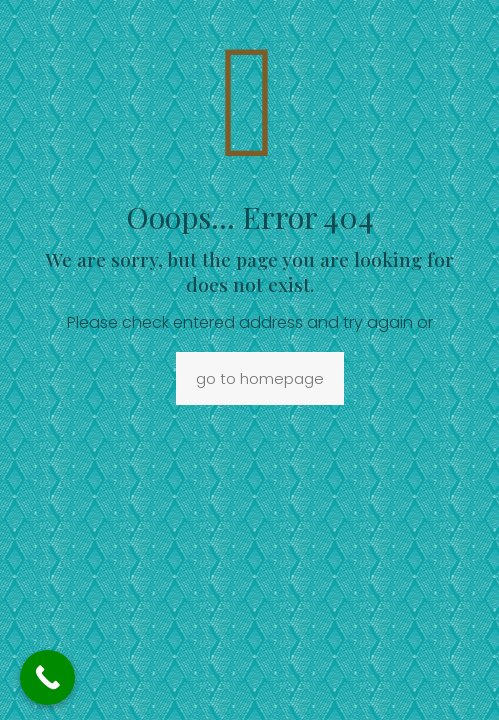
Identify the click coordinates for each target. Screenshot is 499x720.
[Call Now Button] (47, 677)
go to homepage (260, 378)
